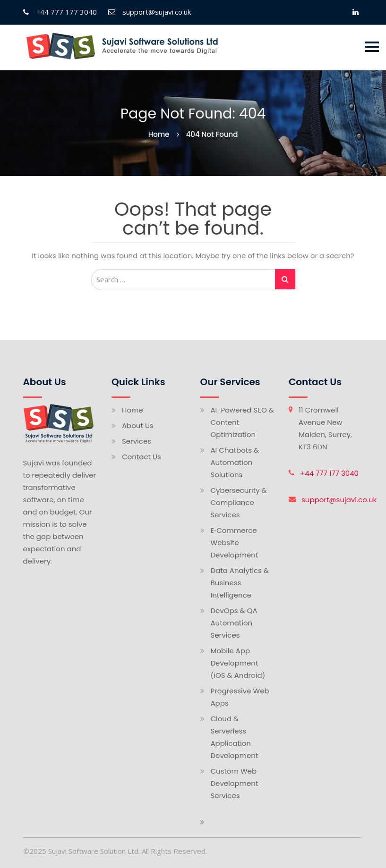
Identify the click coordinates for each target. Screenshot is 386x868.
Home (133, 410)
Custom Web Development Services (235, 783)
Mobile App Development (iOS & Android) (238, 663)
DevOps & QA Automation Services (234, 623)
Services (137, 441)
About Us (138, 426)
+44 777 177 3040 (329, 473)
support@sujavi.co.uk (339, 500)
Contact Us (142, 457)
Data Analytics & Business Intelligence (240, 583)
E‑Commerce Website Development (235, 543)
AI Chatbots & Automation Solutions (235, 462)
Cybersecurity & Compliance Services (239, 502)
